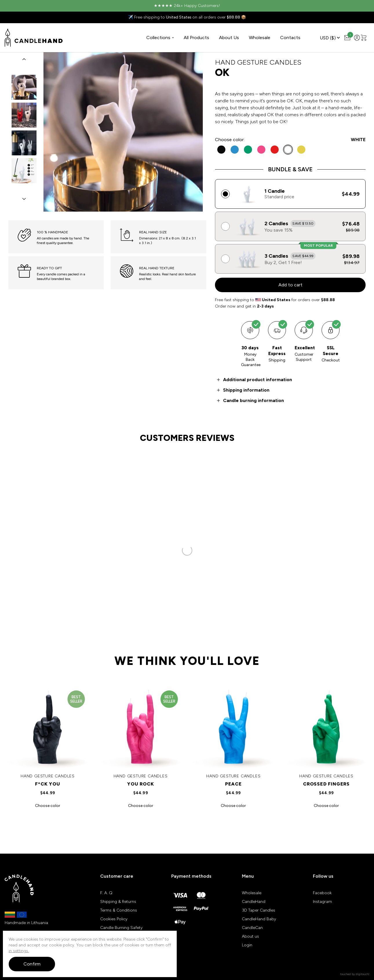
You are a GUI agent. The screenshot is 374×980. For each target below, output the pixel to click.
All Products (196, 38)
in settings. (19, 951)
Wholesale (260, 38)
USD (330, 38)
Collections (160, 38)
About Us (229, 38)
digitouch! (363, 974)
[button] (24, 59)
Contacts (290, 38)
